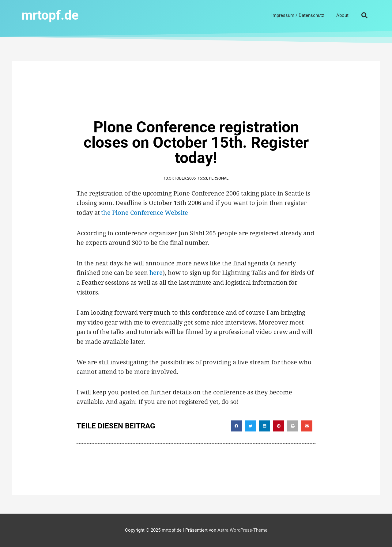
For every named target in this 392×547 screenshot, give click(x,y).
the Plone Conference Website (144, 213)
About (342, 15)
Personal (219, 178)
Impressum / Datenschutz (298, 15)
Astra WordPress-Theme (242, 530)
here (156, 273)
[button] (364, 15)
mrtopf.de (50, 15)
